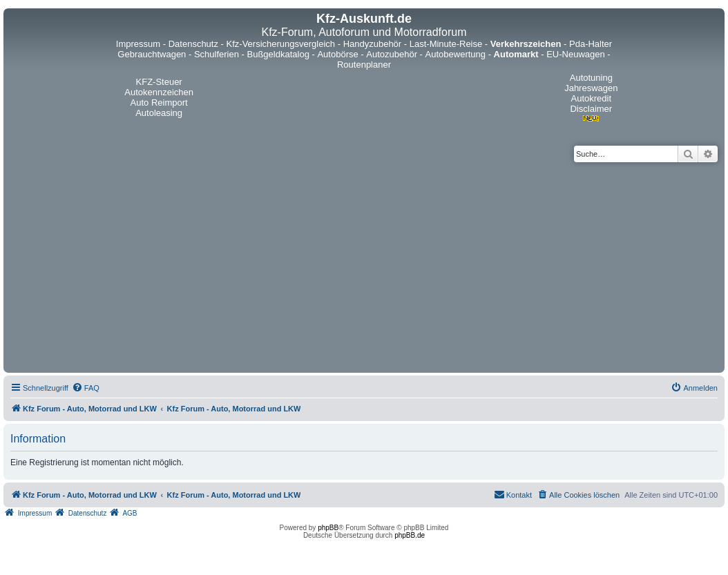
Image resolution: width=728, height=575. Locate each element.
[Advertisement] (364, 266)
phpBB (328, 528)
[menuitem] (86, 388)
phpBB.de (410, 535)
